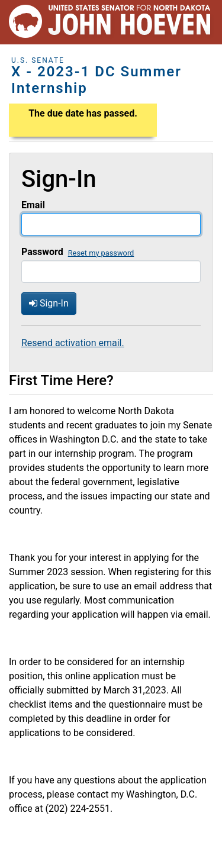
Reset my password (101, 253)
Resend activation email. (73, 343)
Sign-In (49, 303)
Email (33, 205)
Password (42, 252)
